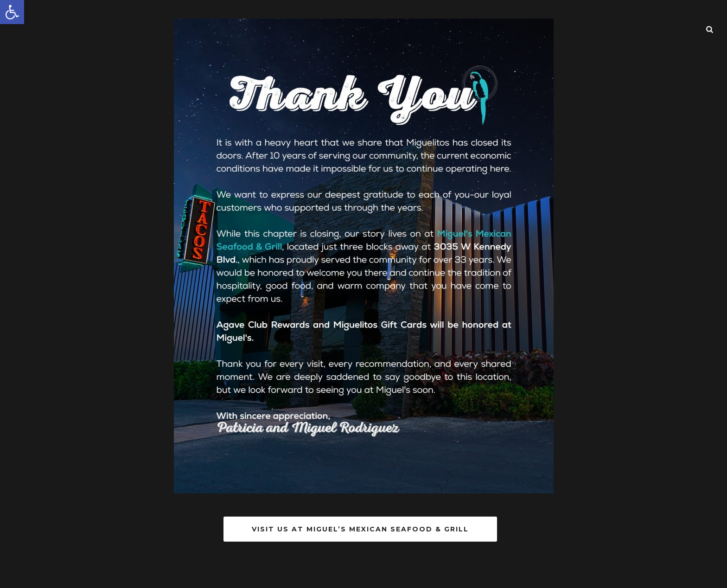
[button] (12, 12)
